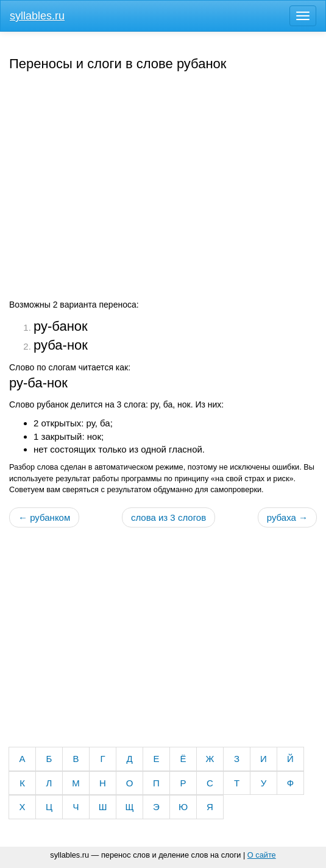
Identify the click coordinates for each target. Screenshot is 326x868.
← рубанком (44, 517)
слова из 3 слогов (168, 517)
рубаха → (287, 517)
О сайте (262, 855)
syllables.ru (37, 16)
